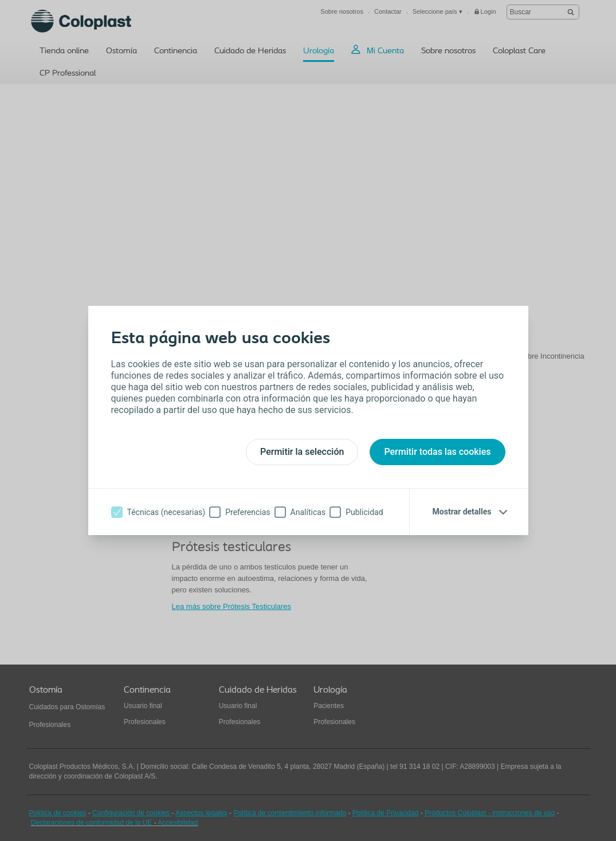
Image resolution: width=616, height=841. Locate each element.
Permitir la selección (302, 452)
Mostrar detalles (462, 512)
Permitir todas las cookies (437, 452)
